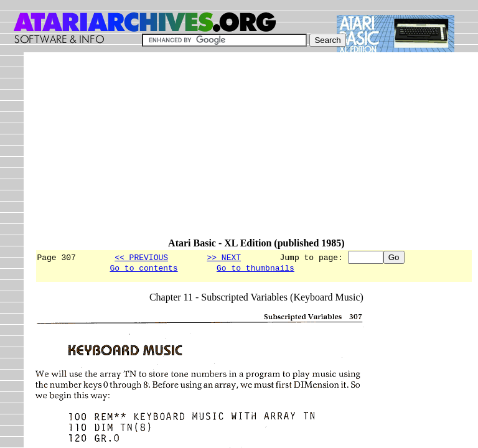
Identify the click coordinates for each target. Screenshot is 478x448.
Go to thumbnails (255, 269)
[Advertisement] (256, 151)
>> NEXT (224, 257)
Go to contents (143, 269)
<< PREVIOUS (141, 257)
